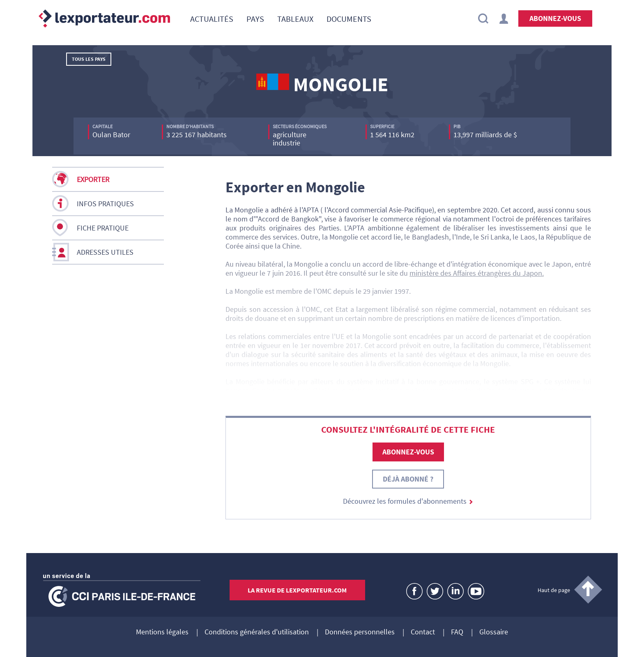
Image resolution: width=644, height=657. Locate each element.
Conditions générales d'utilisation (257, 632)
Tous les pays (89, 59)
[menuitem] (212, 18)
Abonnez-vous (555, 18)
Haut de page (554, 590)
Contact (423, 632)
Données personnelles (360, 632)
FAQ (457, 632)
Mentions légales (162, 632)
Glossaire (494, 632)
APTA (311, 210)
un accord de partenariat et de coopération (523, 336)
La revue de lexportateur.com (297, 590)
